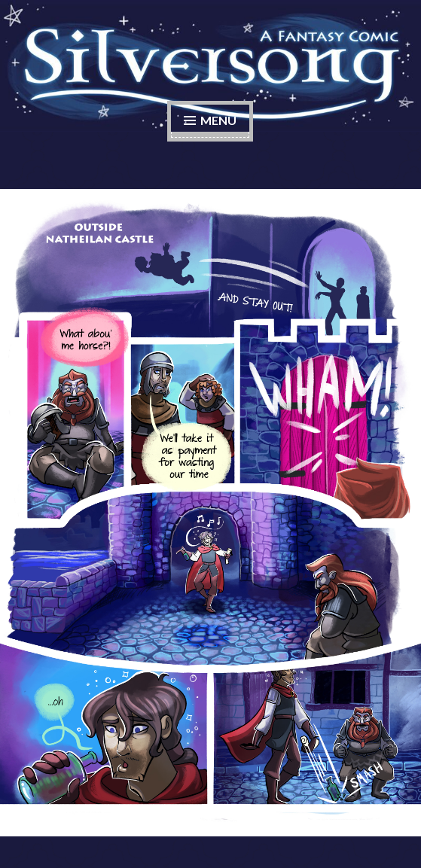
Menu (218, 120)
